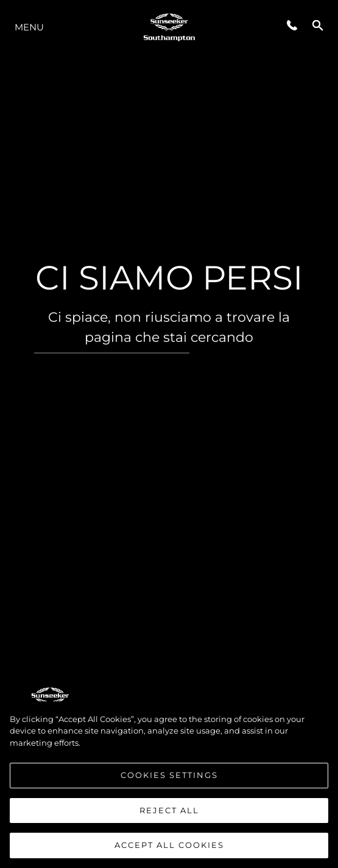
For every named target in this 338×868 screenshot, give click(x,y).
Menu (29, 27)
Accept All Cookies (169, 845)
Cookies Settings (169, 775)
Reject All (169, 810)
